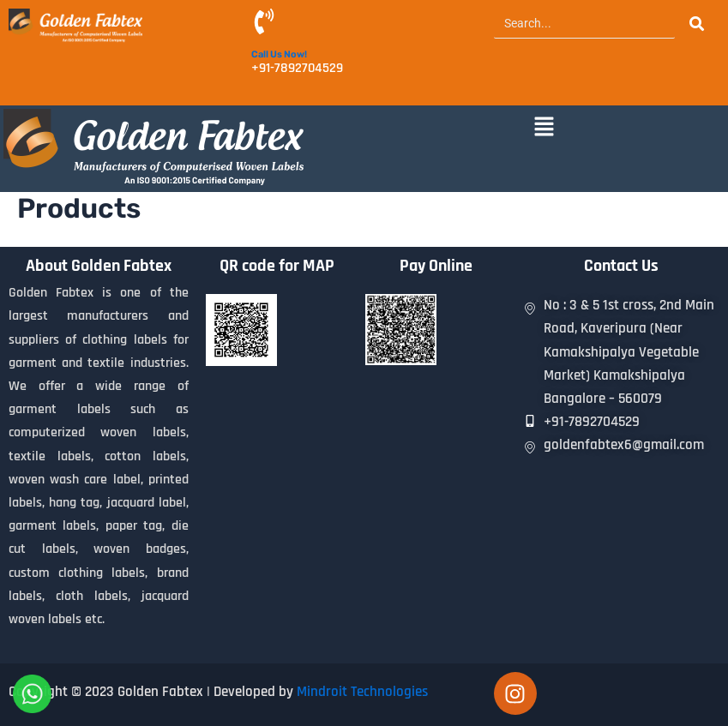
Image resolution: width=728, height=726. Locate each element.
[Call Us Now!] (264, 24)
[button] (544, 128)
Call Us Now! (279, 54)
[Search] (584, 24)
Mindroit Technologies (362, 692)
